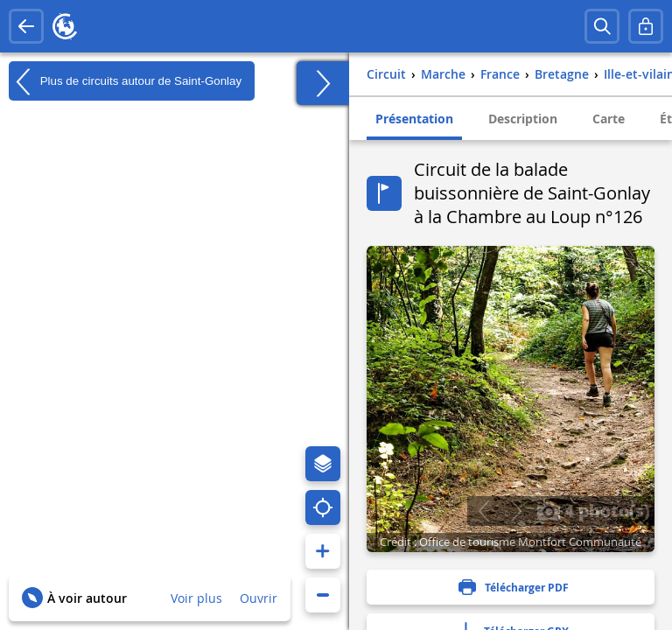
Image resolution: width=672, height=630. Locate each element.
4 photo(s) (593, 510)
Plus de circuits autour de (125, 81)
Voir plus (196, 598)
